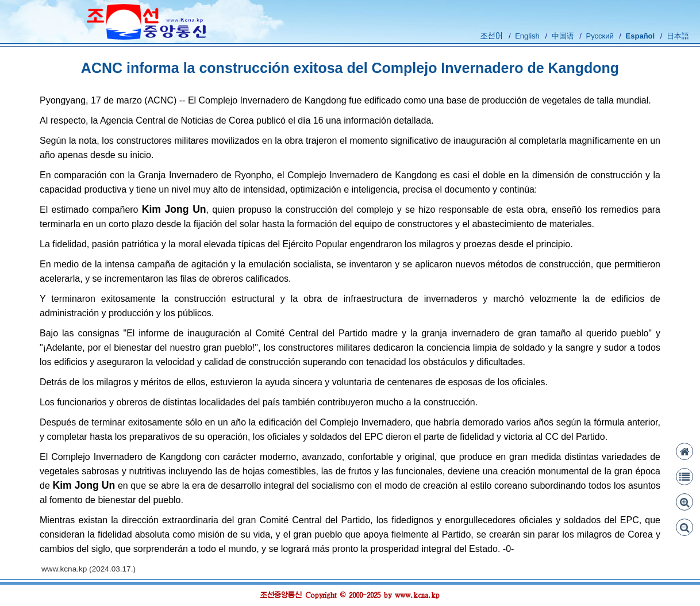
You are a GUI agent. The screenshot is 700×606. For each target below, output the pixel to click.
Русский (599, 36)
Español (641, 36)
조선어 (492, 36)
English (527, 36)
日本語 (678, 36)
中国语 (563, 36)
